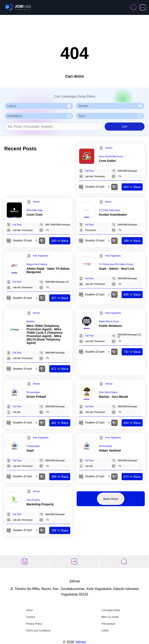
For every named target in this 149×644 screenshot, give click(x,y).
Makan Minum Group (109, 321)
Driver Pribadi (36, 397)
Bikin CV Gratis (110, 617)
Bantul (108, 202)
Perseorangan (33, 392)
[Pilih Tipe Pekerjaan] (110, 116)
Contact (30, 617)
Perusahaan (108, 624)
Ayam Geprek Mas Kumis (111, 156)
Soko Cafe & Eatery (108, 392)
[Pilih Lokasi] (39, 106)
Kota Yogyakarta (41, 256)
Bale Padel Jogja (34, 210)
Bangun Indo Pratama (37, 264)
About (29, 610)
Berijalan (31, 321)
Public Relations (110, 326)
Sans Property (33, 500)
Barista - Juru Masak (113, 397)
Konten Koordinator (113, 215)
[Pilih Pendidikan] (39, 116)
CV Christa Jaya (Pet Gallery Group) (116, 264)
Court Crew (34, 215)
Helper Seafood (110, 450)
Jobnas (80, 642)
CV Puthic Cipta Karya (110, 210)
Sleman (109, 148)
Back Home (111, 499)
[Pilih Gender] (110, 106)
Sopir (30, 450)
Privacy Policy (34, 624)
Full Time (89, 171)
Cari (125, 126)
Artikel (105, 631)
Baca (132, 187)
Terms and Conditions (38, 631)
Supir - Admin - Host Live (117, 269)
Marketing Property (40, 504)
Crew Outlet (107, 161)
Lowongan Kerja (111, 610)
